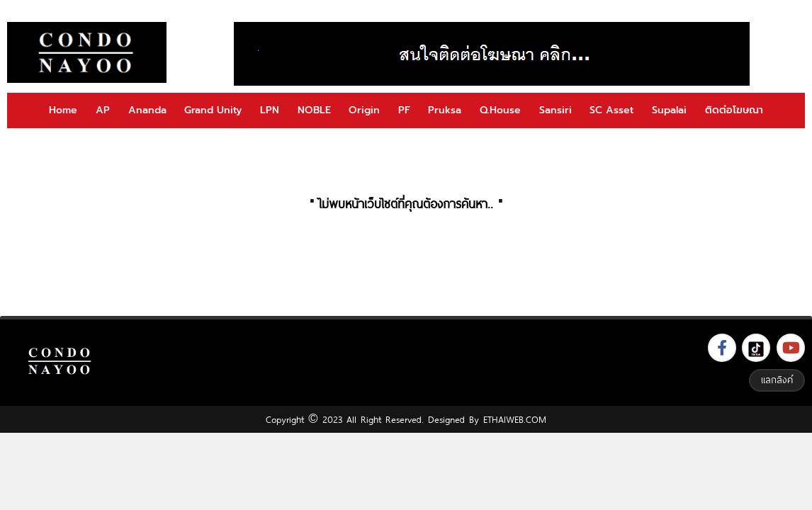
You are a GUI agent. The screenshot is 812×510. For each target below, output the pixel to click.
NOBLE (314, 110)
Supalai (669, 110)
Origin (364, 110)
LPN (270, 110)
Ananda (147, 110)
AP (103, 110)
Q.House (500, 110)
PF (404, 110)
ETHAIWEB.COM (515, 419)
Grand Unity (213, 110)
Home (63, 110)
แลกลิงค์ (777, 380)
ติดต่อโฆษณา (734, 110)
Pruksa (445, 110)
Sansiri (556, 110)
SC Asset (611, 110)
